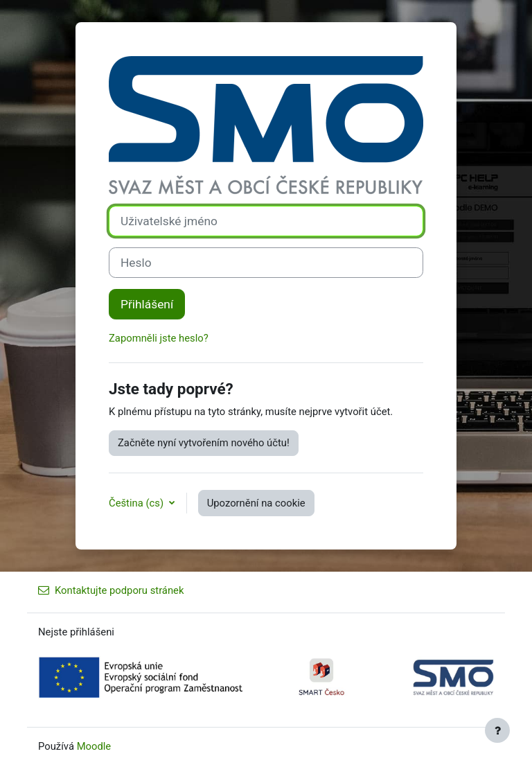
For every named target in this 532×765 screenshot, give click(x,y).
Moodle (94, 746)
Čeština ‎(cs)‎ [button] (138, 503)
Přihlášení (147, 304)
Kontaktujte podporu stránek (111, 590)
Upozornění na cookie (256, 503)
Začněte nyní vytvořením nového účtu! (204, 443)
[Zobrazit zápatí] (497, 730)
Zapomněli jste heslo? (159, 338)
